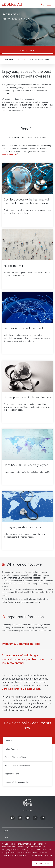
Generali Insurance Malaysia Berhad (21, 689)
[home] (12, 4)
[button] (49, 4)
